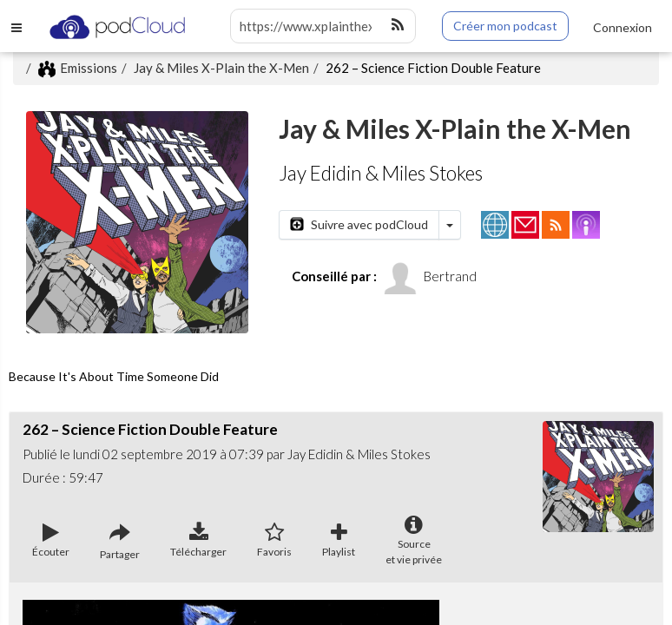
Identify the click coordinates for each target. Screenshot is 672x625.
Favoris (274, 541)
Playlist (339, 541)
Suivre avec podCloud (359, 224)
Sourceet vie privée (414, 541)
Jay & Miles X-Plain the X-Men (221, 68)
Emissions (78, 68)
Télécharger (198, 541)
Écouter (51, 541)
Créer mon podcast (505, 26)
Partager (120, 542)
